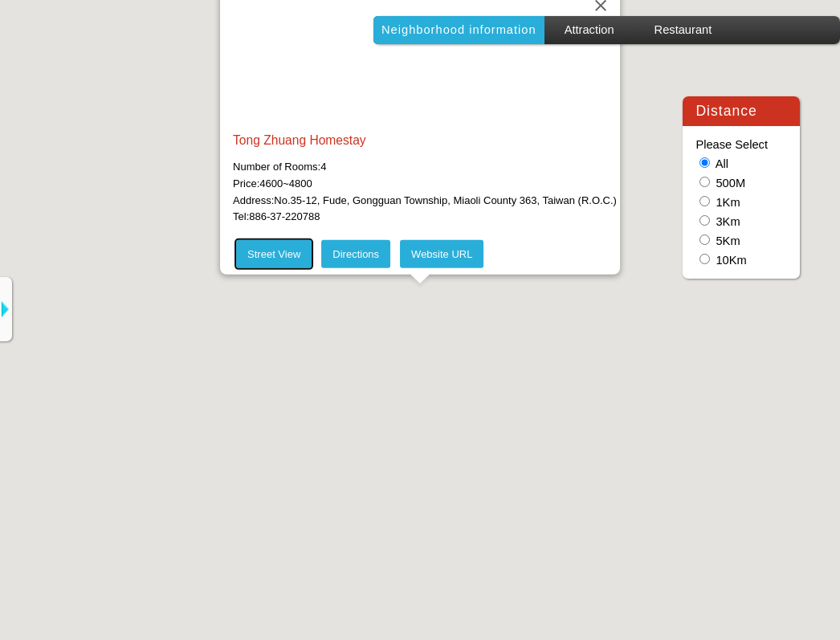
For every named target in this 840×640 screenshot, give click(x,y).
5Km (728, 241)
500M (730, 183)
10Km (731, 260)
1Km (728, 202)
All (722, 164)
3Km (728, 222)
